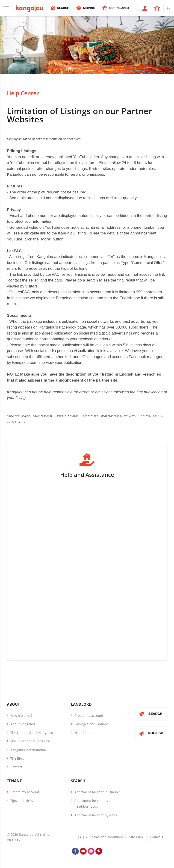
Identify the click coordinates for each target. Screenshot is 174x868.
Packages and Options (91, 724)
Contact (16, 766)
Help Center (23, 93)
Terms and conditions (107, 837)
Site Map (136, 837)
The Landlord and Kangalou (32, 732)
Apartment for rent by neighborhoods (91, 803)
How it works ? (21, 715)
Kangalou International (28, 749)
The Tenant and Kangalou (30, 741)
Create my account (89, 715)
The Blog (17, 758)
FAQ (81, 837)
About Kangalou (23, 724)
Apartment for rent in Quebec (97, 792)
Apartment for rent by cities (96, 815)
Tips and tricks (22, 800)
